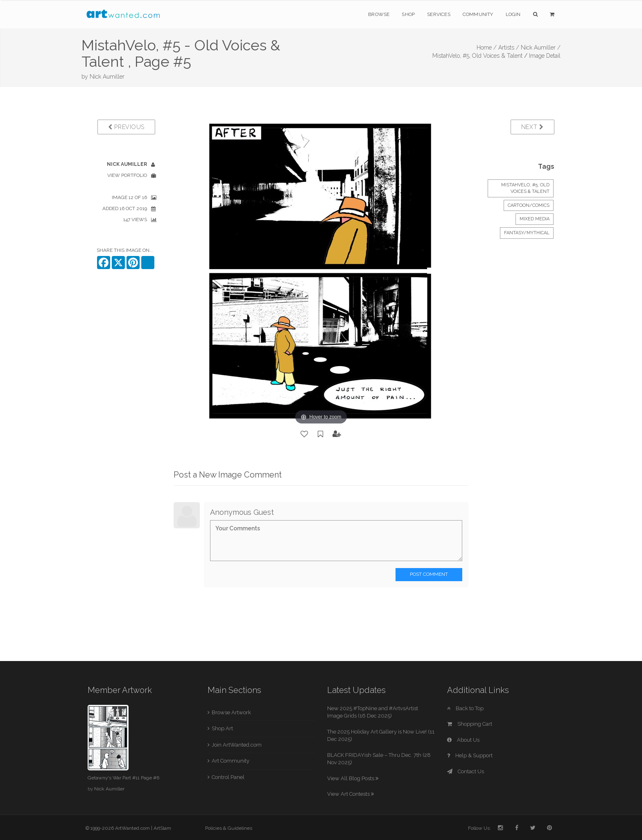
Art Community (231, 761)
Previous (126, 127)
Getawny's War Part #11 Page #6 (123, 778)
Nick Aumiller (107, 77)
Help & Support (470, 755)
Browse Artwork (231, 712)
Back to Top (465, 708)
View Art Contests (350, 794)
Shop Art (222, 728)
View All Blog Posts (353, 778)
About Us (463, 740)
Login (513, 14)
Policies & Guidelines (229, 828)
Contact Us (466, 771)
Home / (487, 48)
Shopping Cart (470, 724)
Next (532, 127)
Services (439, 14)
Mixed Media (535, 219)
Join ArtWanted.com (237, 745)
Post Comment (429, 574)
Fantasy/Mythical (527, 233)
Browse (379, 14)
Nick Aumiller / (541, 48)
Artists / (509, 48)
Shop (408, 14)
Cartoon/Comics (529, 205)
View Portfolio (127, 175)
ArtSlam (162, 828)
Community (478, 14)
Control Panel (228, 777)
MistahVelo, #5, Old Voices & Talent (477, 56)
